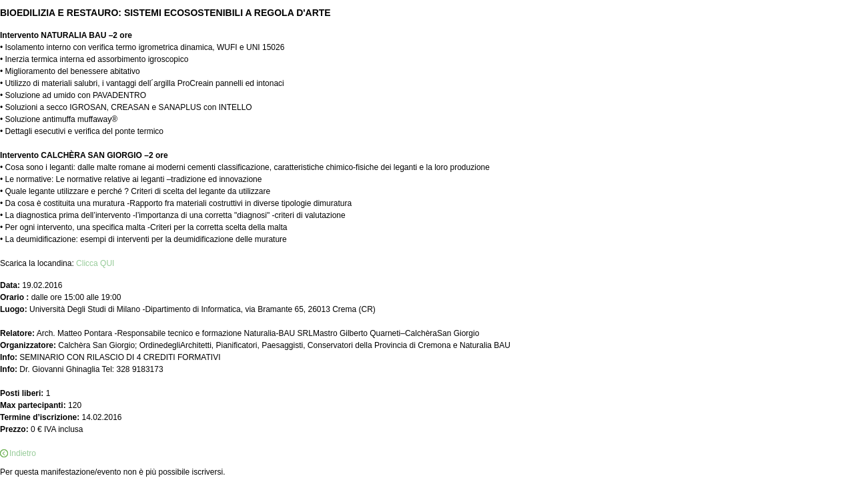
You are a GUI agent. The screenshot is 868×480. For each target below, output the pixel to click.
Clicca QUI (95, 263)
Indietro (23, 453)
